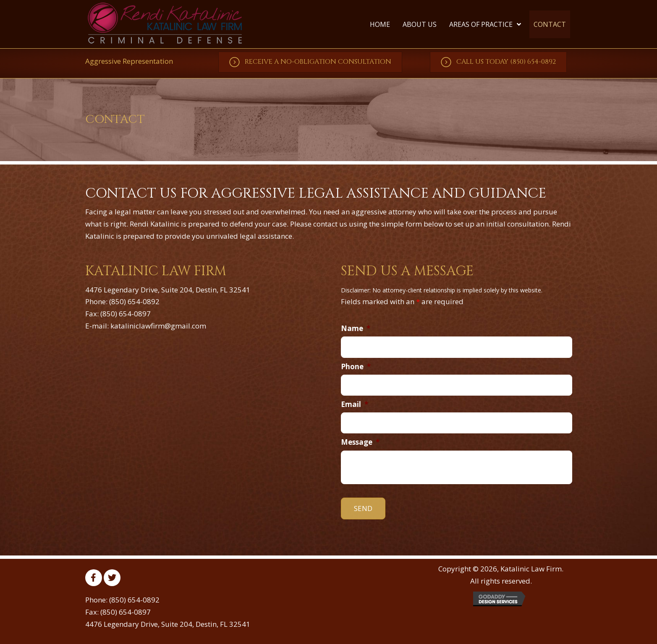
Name (356, 329)
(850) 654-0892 (134, 301)
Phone (356, 367)
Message (360, 442)
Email (355, 404)
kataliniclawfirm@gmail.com (158, 326)
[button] (310, 62)
